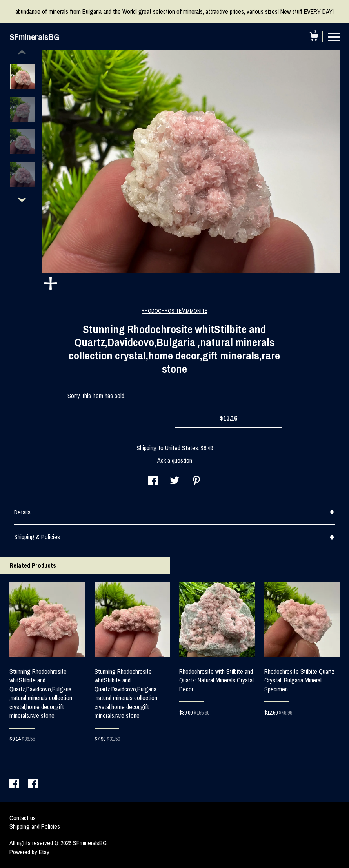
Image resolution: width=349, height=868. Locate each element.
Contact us (23, 818)
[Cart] (314, 38)
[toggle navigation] (334, 36)
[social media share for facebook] (153, 481)
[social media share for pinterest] (196, 481)
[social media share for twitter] (175, 481)
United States (182, 448)
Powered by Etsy (29, 852)
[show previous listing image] (22, 53)
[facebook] (15, 784)
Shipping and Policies (35, 826)
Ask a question (175, 460)
